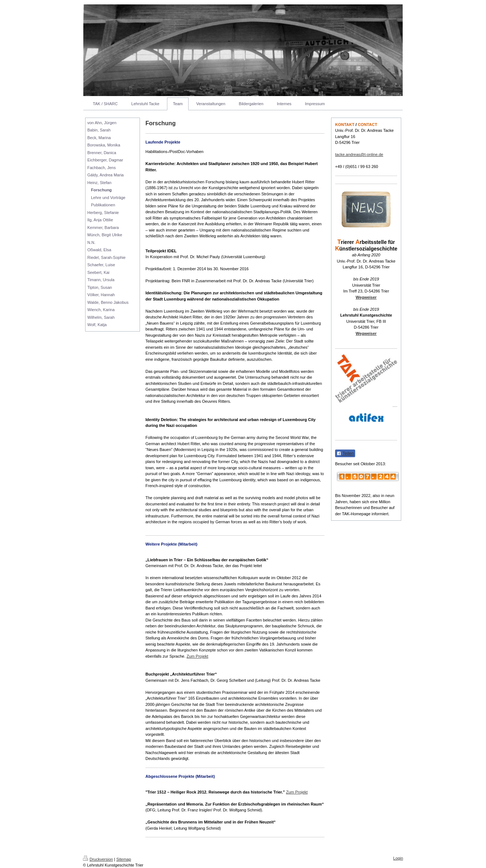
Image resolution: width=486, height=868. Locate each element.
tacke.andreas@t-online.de (359, 154)
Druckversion (98, 859)
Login (398, 858)
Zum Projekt (198, 656)
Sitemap (124, 859)
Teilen (345, 454)
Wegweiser (366, 297)
